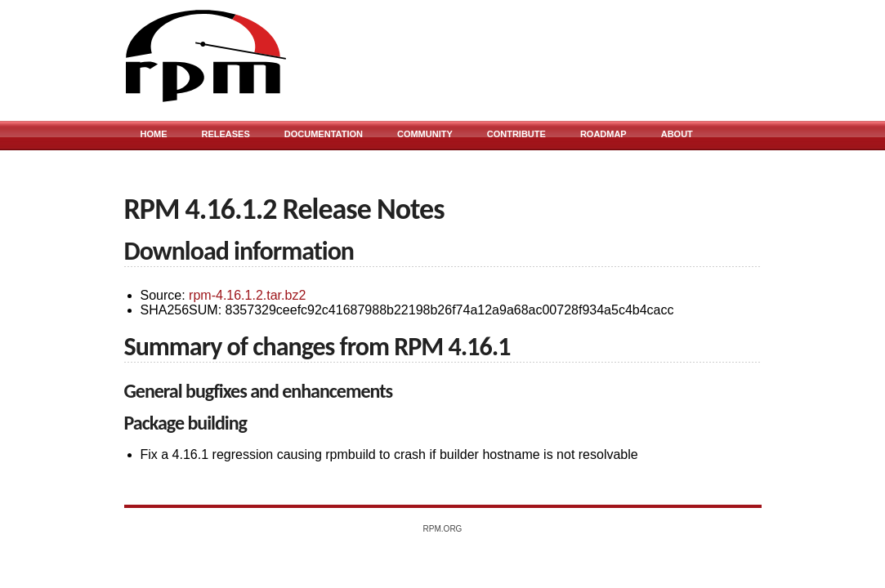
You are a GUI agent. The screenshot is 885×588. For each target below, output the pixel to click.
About (677, 134)
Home (154, 134)
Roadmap (603, 134)
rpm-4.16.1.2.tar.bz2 (247, 295)
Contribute (516, 134)
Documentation (324, 134)
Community (425, 134)
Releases (226, 134)
